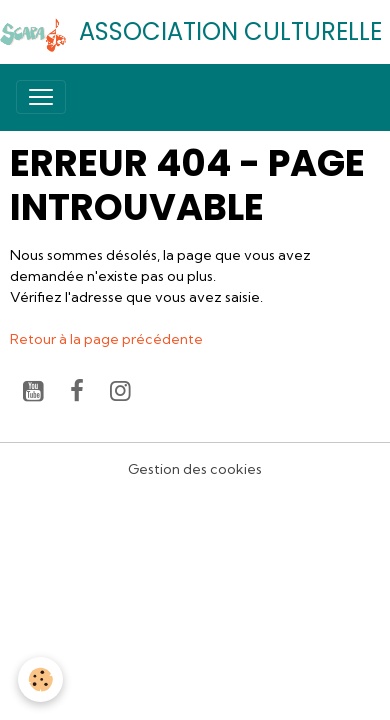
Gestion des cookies (195, 469)
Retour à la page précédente (106, 339)
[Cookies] (40, 679)
